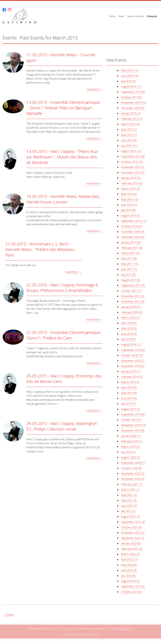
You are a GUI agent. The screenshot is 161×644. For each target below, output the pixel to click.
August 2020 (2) (130, 457)
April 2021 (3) (129, 495)
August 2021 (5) (130, 517)
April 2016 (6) (129, 194)
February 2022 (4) (132, 549)
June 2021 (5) (129, 506)
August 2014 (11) (131, 87)
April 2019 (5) (129, 388)
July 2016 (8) (128, 210)
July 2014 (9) (128, 81)
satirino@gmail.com (124, 629)
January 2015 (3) (131, 113)
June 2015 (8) (129, 140)
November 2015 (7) (133, 167)
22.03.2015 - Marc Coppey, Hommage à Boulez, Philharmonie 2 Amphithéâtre (62, 288)
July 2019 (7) (128, 404)
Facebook (4, 10)
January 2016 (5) (131, 178)
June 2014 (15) (130, 76)
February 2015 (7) (132, 119)
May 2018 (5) (129, 328)
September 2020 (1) (133, 463)
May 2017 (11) (130, 264)
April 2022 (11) (130, 560)
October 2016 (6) (131, 226)
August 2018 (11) (131, 345)
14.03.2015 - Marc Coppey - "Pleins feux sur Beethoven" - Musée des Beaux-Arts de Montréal (62, 157)
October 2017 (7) (131, 291)
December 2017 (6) (133, 302)
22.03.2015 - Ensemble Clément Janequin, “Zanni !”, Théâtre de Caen (64, 335)
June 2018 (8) (129, 334)
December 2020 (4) (133, 479)
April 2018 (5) (129, 323)
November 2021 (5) (133, 533)
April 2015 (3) (129, 130)
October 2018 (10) (132, 355)
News (121, 16)
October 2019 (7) (131, 420)
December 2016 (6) (133, 237)
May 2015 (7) (129, 135)
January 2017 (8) (131, 242)
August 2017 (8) (130, 280)
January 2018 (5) (131, 307)
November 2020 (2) (133, 474)
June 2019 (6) (129, 398)
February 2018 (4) (132, 312)
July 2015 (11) (129, 146)
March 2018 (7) (130, 318)
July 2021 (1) (128, 511)
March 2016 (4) (130, 189)
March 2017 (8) (130, 253)
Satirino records (136, 16)
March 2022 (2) (130, 554)
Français (152, 16)
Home (112, 16)
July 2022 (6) (128, 576)
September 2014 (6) (133, 92)
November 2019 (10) (133, 425)
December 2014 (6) (133, 108)
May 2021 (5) (129, 500)
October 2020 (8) (131, 468)
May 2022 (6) (129, 565)
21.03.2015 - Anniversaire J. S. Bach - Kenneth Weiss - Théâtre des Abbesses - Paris (41, 249)
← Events (8, 615)
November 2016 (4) (133, 232)
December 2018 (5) (133, 366)
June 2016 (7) (129, 205)
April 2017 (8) (129, 259)
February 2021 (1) (132, 484)
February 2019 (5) (132, 377)
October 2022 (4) (131, 592)
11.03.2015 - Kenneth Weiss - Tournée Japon (61, 57)
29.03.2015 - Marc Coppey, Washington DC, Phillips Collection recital (62, 426)
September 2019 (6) (133, 414)
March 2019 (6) (130, 382)
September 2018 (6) (133, 350)
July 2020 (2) (128, 452)
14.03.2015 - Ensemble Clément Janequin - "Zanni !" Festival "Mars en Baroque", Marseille (63, 108)
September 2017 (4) (133, 285)
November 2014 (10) (133, 103)
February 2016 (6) (132, 183)
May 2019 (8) (129, 393)
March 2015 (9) (130, 124)
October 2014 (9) (131, 97)
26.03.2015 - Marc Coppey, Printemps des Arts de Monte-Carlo (64, 379)
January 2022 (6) (131, 543)
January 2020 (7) (131, 436)
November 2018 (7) (133, 361)
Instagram (9, 10)
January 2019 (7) (131, 371)
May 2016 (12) (130, 199)
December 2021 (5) (133, 538)
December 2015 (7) (133, 173)
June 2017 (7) (129, 269)
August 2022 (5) (130, 581)
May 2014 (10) (130, 70)
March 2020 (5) (130, 447)
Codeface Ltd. (91, 635)
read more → (95, 89)
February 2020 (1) (132, 441)
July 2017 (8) (128, 275)
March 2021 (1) (130, 490)
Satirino (19, 16)
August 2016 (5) (130, 216)
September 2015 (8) (133, 156)
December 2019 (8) (133, 431)
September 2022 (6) (133, 586)
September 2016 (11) (134, 221)
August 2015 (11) (131, 151)
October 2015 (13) (132, 162)
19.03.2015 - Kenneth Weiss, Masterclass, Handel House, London (63, 199)
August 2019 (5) (130, 409)
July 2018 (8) (128, 339)
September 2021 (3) (133, 522)
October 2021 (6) (131, 527)
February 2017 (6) (132, 248)
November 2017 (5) (133, 296)
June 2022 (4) (129, 570)
